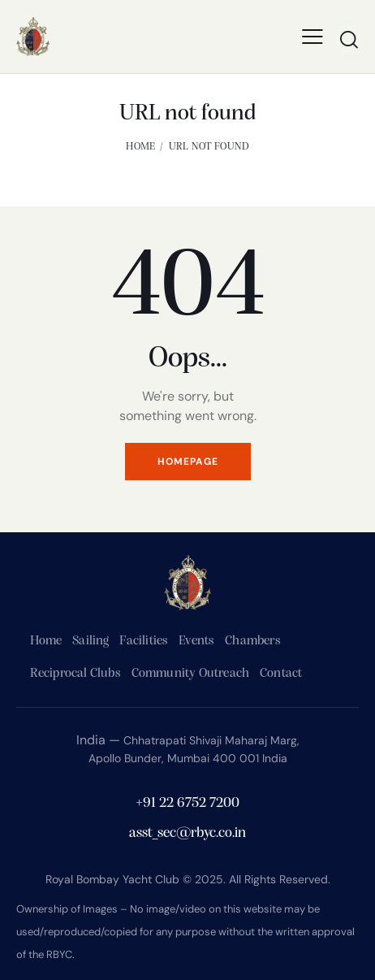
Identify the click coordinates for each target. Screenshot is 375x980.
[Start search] (349, 39)
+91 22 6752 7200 (187, 803)
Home (140, 147)
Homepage (188, 462)
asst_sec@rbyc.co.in (187, 833)
